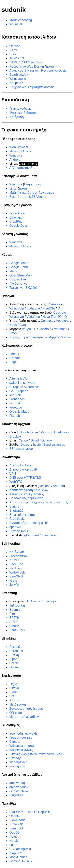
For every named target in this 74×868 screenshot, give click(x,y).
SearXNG (16, 576)
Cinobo (15, 626)
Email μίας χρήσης (22, 515)
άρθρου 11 (29, 329)
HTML (14, 50)
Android (15, 160)
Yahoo (23, 440)
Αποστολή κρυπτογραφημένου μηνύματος (39, 502)
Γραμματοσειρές (21, 737)
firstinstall (16, 24)
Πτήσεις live (18, 279)
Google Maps (19, 263)
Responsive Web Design (27, 67)
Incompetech (19, 762)
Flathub (15, 416)
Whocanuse (18, 79)
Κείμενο (15, 700)
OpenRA (15, 816)
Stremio (15, 610)
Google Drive (29, 432)
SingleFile (16, 795)
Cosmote (54, 304)
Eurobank (16, 651)
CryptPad (16, 221)
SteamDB (16, 828)
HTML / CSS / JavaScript (27, 62)
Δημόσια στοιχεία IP (23, 469)
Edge (13, 362)
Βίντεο (14, 692)
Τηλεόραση (17, 605)
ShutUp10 (16, 511)
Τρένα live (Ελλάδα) (23, 288)
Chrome (15, 358)
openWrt (15, 527)
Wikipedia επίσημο (22, 746)
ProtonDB (16, 824)
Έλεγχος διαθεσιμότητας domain (32, 87)
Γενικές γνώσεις (21, 109)
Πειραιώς (16, 647)
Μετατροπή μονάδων (24, 717)
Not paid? (16, 83)
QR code (16, 713)
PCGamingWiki (20, 849)
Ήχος (13, 684)
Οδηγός (15, 46)
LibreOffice (17, 213)
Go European (19, 391)
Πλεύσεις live (19, 284)
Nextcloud (16, 568)
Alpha (14, 659)
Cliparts (15, 742)
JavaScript (17, 58)
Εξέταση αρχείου (21, 449)
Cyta (23, 325)
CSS (13, 54)
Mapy (13, 271)
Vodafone (33, 308)
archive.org (17, 783)
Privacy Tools (19, 531)
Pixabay (15, 758)
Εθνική (14, 655)
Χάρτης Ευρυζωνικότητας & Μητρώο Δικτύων (41, 337)
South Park (17, 630)
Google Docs (19, 226)
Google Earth (19, 267)
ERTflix (15, 618)
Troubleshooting (21, 20)
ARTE (14, 622)
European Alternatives (25, 387)
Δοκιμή (51, 67)
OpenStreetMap (21, 275)
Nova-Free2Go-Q (55, 317)
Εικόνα (14, 688)
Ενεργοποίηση (34, 184)
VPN (13, 474)
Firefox (14, 354)
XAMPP (15, 560)
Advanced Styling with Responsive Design (39, 70)
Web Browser (19, 147)
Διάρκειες (16, 853)
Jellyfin (14, 585)
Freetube (16, 407)
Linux (13, 188)
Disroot (25, 445)
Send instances (54, 445)
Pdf (12, 696)
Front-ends (17, 399)
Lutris (13, 845)
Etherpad (16, 217)
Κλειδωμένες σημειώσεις (27, 494)
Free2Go (49, 308)
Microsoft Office (20, 151)
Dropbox (15, 436)
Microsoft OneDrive (54, 432)
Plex (13, 614)
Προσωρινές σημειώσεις (26, 498)
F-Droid (15, 403)
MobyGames (18, 857)
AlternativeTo (19, 379)
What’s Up (17, 308)
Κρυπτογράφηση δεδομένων (29, 490)
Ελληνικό (33, 601)
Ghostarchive (19, 791)
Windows (16, 155)
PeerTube (16, 564)
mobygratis (17, 766)
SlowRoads (17, 820)
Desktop (45, 486)
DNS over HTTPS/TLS (25, 478)
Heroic (14, 841)
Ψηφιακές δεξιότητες (24, 113)
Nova (13, 325)
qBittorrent (32, 535)
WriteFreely (18, 572)
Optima (15, 667)
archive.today (19, 787)
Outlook (47, 440)
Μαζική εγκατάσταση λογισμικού (32, 193)
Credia (14, 663)
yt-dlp (13, 581)
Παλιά (14, 836)
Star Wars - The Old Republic (30, 812)
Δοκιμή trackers (20, 465)
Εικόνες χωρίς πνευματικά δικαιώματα (36, 754)
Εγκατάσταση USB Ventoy (28, 197)
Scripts (14, 506)
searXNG (16, 395)
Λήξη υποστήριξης (22, 168)
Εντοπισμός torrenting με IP (29, 523)
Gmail (35, 440)
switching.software (22, 383)
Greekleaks (17, 519)
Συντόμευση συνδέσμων (26, 709)
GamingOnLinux (21, 861)
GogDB (15, 832)
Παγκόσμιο (50, 601)
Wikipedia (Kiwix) (22, 750)
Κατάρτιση (17, 117)
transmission (50, 535)
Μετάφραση (18, 704)
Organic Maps (19, 412)
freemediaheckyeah (23, 733)
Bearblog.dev (19, 75)
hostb (37, 445)
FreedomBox (19, 556)
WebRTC (16, 482)
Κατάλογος (17, 552)
